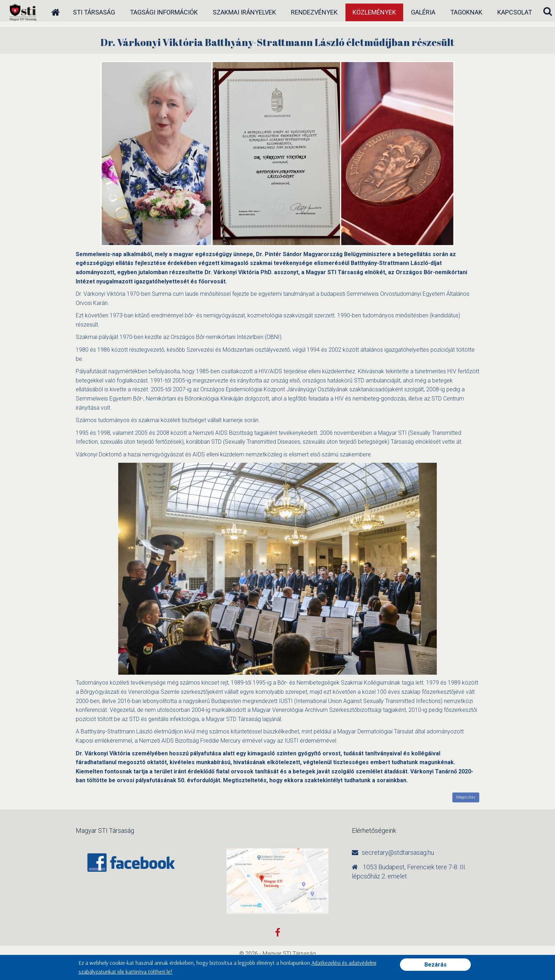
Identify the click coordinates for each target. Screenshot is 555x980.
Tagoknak (466, 12)
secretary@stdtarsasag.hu (398, 852)
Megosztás (466, 797)
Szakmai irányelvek (244, 12)
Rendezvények (314, 12)
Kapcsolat (515, 12)
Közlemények (374, 12)
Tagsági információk (164, 12)
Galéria (423, 12)
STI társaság (94, 12)
